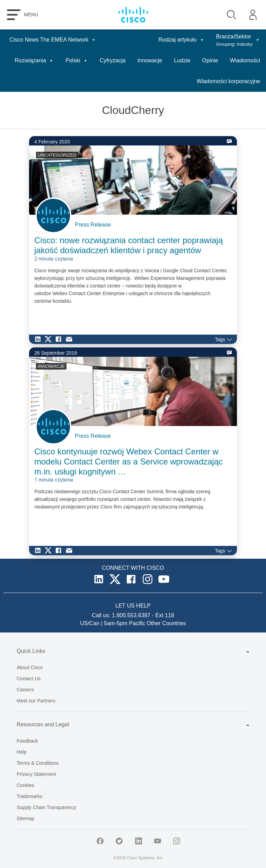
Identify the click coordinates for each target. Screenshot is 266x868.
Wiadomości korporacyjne (228, 81)
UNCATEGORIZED (57, 155)
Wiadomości (245, 60)
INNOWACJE (51, 366)
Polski (77, 60)
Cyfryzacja (113, 60)
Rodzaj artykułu (181, 40)
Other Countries (166, 623)
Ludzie (182, 60)
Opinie (210, 60)
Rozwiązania (34, 60)
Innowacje (150, 60)
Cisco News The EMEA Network (53, 40)
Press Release (93, 225)
